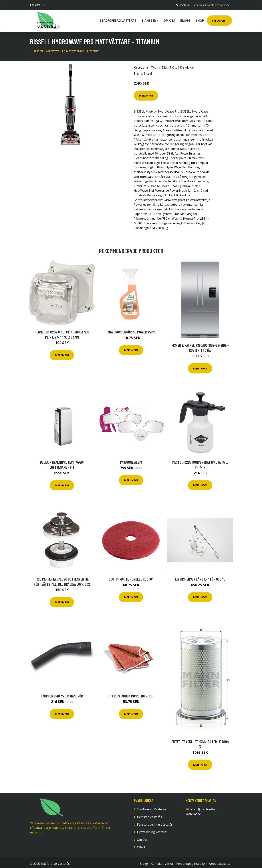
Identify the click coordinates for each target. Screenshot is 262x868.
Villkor (169, 861)
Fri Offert (219, 19)
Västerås (183, 5)
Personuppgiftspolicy (191, 861)
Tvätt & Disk (160, 65)
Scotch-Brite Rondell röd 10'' (131, 576)
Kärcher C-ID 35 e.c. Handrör (62, 693)
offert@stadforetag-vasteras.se (211, 5)
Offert (141, 845)
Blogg (185, 19)
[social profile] (43, 5)
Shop (200, 19)
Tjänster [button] (149, 19)
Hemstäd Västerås (149, 814)
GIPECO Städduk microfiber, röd (131, 693)
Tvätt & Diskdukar (182, 65)
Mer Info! (146, 93)
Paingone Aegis (131, 460)
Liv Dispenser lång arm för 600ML (200, 576)
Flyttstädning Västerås (152, 829)
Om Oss (142, 837)
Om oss (169, 19)
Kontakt (156, 861)
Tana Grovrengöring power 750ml (131, 329)
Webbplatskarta (220, 861)
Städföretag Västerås (118, 19)
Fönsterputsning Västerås (155, 822)
